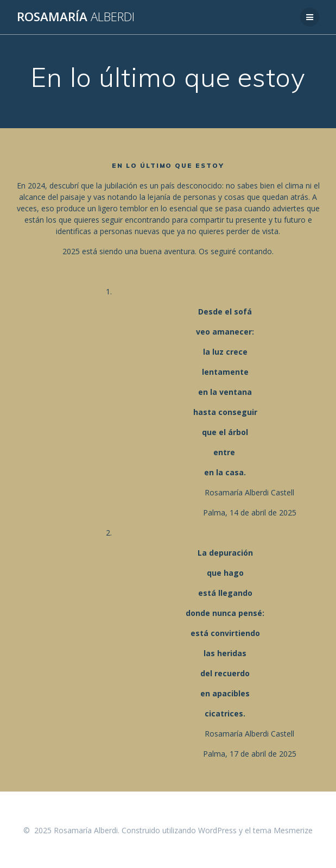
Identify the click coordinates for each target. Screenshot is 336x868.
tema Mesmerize (283, 830)
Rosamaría (76, 17)
